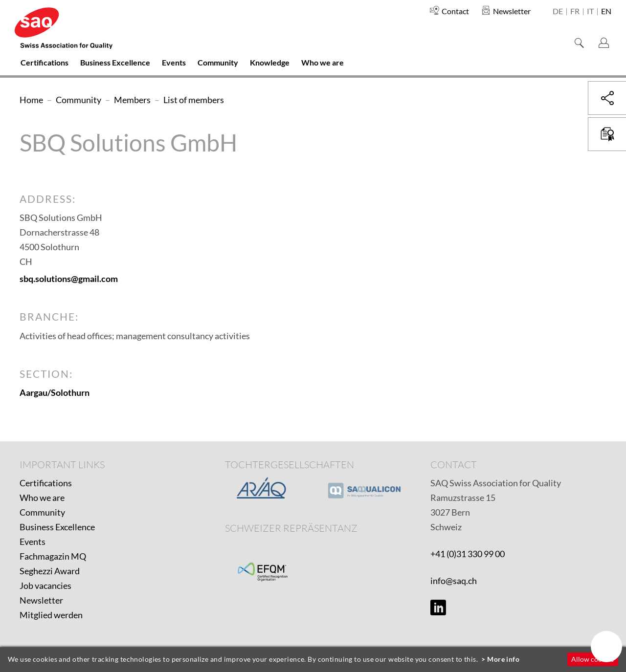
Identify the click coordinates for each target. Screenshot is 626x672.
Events (33, 542)
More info (503, 659)
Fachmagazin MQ (53, 556)
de (558, 12)
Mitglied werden (51, 615)
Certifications (46, 483)
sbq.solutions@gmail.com (69, 279)
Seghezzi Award (50, 571)
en (606, 12)
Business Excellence (57, 527)
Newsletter (41, 600)
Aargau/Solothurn (55, 392)
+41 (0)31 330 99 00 (468, 554)
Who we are (42, 498)
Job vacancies (45, 585)
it (590, 12)
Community (42, 512)
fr (575, 12)
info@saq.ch (454, 581)
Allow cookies (592, 659)
